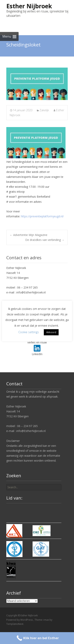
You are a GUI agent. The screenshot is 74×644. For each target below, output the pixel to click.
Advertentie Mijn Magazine (29, 235)
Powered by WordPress (20, 620)
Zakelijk (44, 110)
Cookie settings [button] (29, 332)
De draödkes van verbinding (45, 240)
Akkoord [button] (51, 332)
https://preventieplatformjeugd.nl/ (42, 216)
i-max (46, 620)
